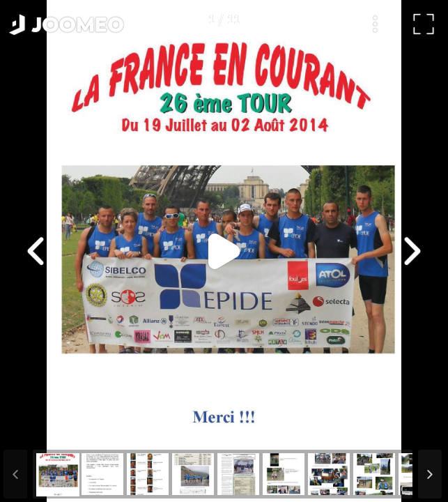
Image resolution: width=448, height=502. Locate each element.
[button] (37, 430)
